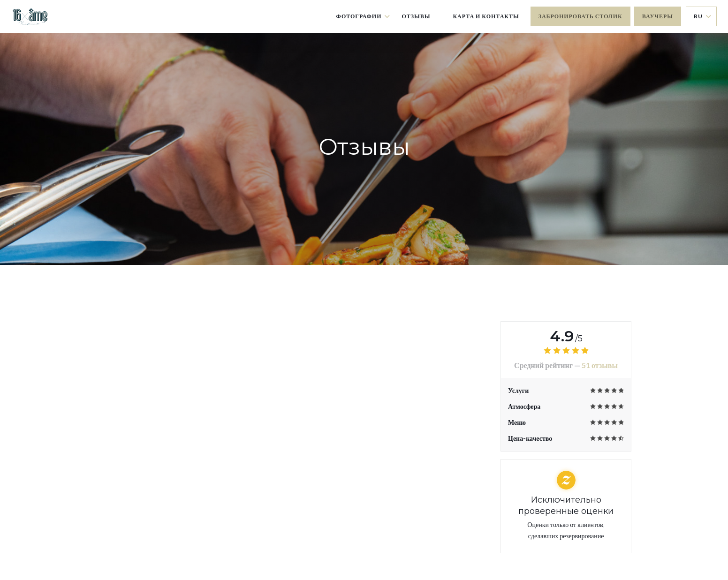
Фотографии (364, 16)
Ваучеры (658, 16)
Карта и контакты (486, 16)
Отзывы (416, 16)
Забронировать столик (580, 16)
